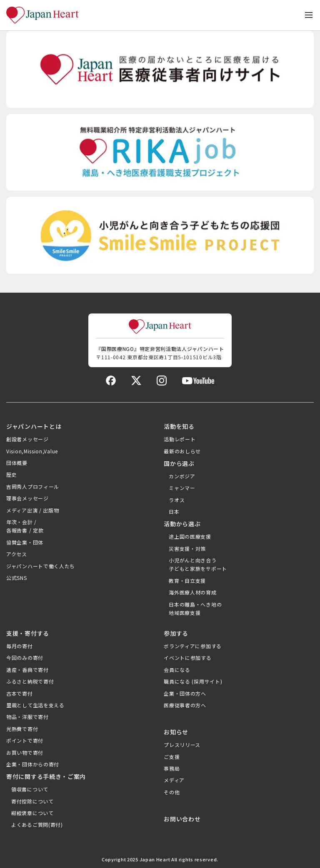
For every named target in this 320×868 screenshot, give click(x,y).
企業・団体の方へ (185, 693)
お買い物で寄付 (25, 752)
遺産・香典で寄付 (27, 670)
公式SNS (17, 578)
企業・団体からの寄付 (33, 764)
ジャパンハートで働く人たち (41, 566)
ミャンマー (182, 488)
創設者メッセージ (27, 439)
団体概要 (17, 463)
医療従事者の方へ (185, 705)
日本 (174, 511)
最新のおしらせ (182, 451)
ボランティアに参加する (193, 646)
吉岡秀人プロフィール (33, 486)
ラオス (177, 500)
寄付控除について (32, 801)
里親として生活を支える (35, 705)
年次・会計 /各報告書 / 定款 (25, 526)
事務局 (172, 768)
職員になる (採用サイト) (193, 681)
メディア (174, 780)
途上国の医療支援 (190, 536)
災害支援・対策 (187, 548)
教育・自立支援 (187, 581)
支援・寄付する (28, 633)
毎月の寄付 (20, 646)
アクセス (17, 554)
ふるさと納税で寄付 (30, 681)
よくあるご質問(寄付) (37, 824)
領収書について (30, 789)
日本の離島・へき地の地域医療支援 (195, 608)
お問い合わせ (182, 819)
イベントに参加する (187, 658)
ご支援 (172, 757)
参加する (176, 633)
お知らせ (176, 732)
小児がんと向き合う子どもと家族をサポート (198, 564)
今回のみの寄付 (25, 658)
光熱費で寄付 (22, 729)
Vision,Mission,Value (32, 451)
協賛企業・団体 (25, 542)
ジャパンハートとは (34, 426)
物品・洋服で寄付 (27, 717)
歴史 (11, 474)
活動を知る (179, 426)
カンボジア (182, 476)
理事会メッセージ (27, 498)
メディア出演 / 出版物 (32, 510)
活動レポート (180, 439)
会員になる (177, 670)
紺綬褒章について (32, 813)
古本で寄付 (20, 693)
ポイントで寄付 (25, 740)
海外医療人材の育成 (192, 592)
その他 (172, 792)
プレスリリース (182, 745)
